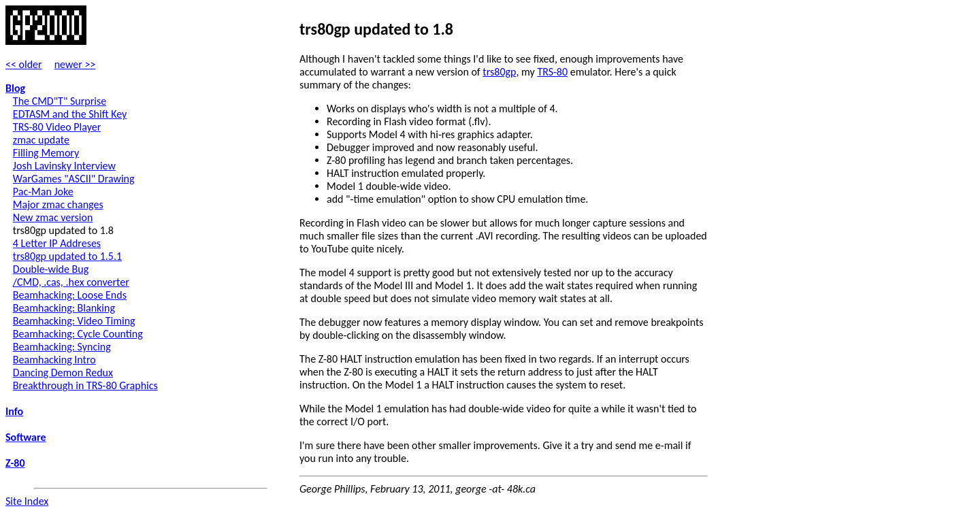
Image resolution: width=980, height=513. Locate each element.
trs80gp (499, 72)
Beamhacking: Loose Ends (70, 295)
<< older (24, 64)
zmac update (41, 140)
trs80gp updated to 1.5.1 (67, 256)
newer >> (75, 64)
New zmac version (53, 217)
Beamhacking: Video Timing (74, 321)
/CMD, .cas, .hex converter (71, 282)
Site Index (27, 501)
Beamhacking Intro (54, 360)
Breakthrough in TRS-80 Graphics (85, 385)
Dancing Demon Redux (63, 373)
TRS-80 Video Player (57, 127)
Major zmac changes (58, 204)
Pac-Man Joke (43, 192)
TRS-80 (552, 72)
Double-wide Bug (51, 269)
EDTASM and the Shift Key (70, 114)
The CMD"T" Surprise (60, 101)
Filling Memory (46, 153)
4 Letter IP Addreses (57, 243)
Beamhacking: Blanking (64, 308)
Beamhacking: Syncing (62, 347)
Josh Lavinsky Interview (64, 166)
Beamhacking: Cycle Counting (78, 334)
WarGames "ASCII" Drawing (74, 179)
